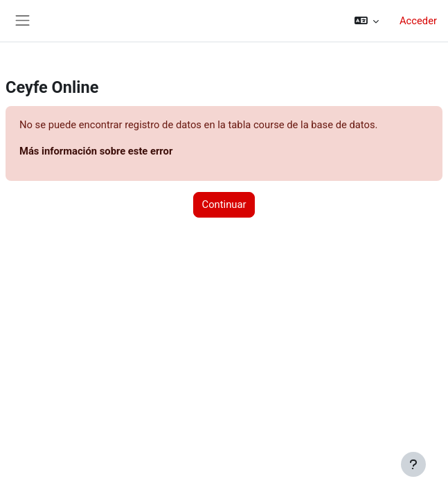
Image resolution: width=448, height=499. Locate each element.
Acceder (418, 21)
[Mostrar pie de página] (413, 464)
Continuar (224, 204)
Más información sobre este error (96, 151)
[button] (367, 21)
